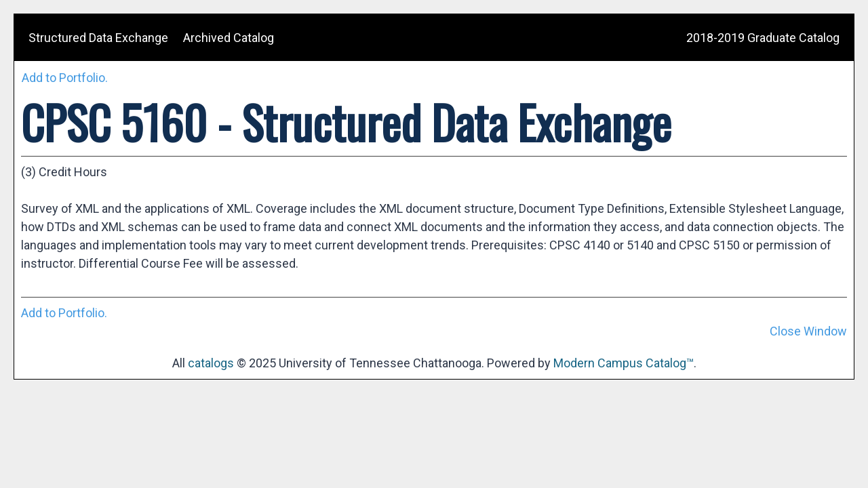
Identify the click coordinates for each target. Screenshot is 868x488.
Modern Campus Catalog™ (624, 363)
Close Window (808, 331)
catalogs (211, 363)
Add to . (65, 78)
